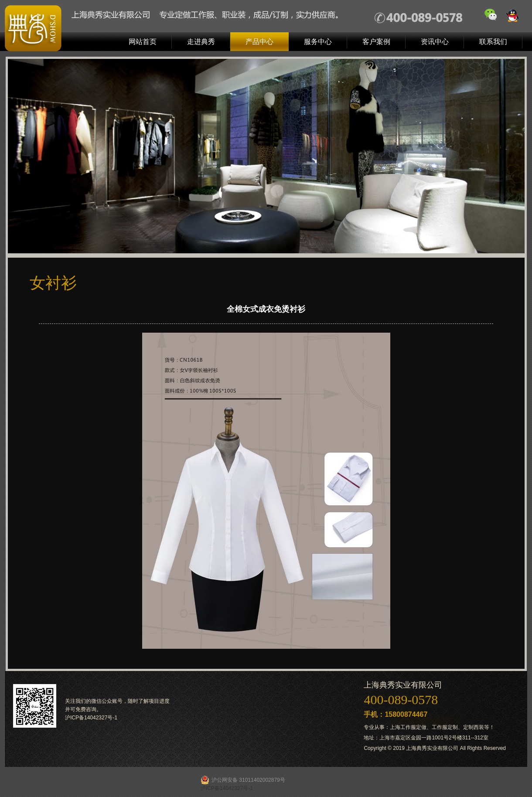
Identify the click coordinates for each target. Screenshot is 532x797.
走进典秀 (201, 42)
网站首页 (143, 42)
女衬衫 (53, 283)
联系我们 (493, 42)
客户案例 (376, 42)
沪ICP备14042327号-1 (91, 718)
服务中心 (318, 42)
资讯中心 (435, 42)
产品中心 (259, 42)
